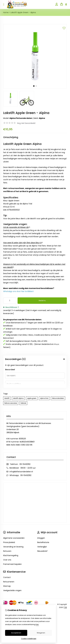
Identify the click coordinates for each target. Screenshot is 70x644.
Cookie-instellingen (29, 639)
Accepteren (16, 633)
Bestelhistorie (43, 517)
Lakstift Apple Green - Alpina (23, 12)
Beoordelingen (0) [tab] (35, 359)
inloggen (41, 513)
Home (6, 12)
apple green (32, 373)
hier (37, 624)
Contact (7, 552)
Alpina (42, 118)
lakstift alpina (18, 373)
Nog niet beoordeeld (26, 123)
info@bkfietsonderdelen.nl (21, 446)
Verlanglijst (42, 522)
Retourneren (9, 557)
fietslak (23, 378)
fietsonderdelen (58, 373)
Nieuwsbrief (42, 526)
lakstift (7, 373)
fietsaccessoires (11, 378)
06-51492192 (25, 439)
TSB (65, 582)
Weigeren (41, 633)
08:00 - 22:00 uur (28, 443)
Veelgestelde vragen (12, 565)
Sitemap (7, 561)
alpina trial (44, 373)
